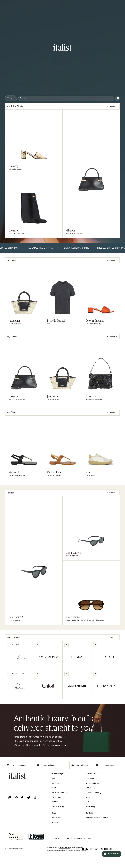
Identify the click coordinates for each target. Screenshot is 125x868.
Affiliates (55, 837)
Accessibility (90, 821)
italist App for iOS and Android (97, 832)
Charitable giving (58, 821)
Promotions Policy (65, 862)
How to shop (91, 802)
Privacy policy (57, 811)
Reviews (55, 816)
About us (55, 793)
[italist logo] (62, 48)
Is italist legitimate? (93, 797)
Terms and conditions (60, 807)
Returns (89, 811)
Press (54, 802)
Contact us (90, 793)
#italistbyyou (57, 832)
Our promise (56, 797)
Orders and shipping (93, 807)
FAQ (87, 816)
